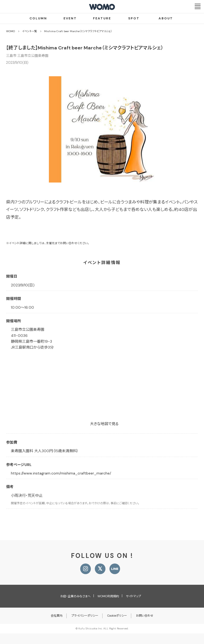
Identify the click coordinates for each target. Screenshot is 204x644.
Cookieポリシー (117, 616)
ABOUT (166, 18)
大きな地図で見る (104, 424)
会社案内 (57, 616)
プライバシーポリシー (85, 616)
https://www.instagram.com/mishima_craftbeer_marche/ (61, 473)
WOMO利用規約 (108, 596)
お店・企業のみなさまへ (75, 596)
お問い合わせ (145, 616)
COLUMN (38, 18)
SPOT (134, 18)
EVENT (70, 18)
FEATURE (102, 18)
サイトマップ (133, 596)
